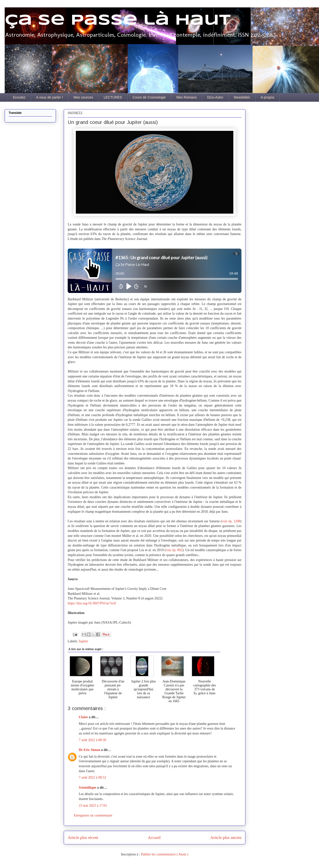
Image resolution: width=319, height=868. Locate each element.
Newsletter (242, 97)
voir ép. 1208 (231, 521)
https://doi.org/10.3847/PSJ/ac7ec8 (92, 603)
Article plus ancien (226, 838)
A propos (267, 97)
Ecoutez (19, 97)
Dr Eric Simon (90, 750)
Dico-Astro (215, 97)
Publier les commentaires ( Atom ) (164, 854)
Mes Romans (186, 97)
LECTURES (113, 97)
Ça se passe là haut (118, 20)
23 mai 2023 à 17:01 (93, 806)
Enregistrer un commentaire (93, 815)
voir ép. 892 (174, 550)
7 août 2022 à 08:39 (92, 740)
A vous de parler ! (50, 97)
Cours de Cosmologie (149, 97)
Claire (84, 717)
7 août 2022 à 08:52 (92, 777)
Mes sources (83, 97)
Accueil (154, 838)
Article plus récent (83, 838)
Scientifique (88, 788)
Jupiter (83, 641)
